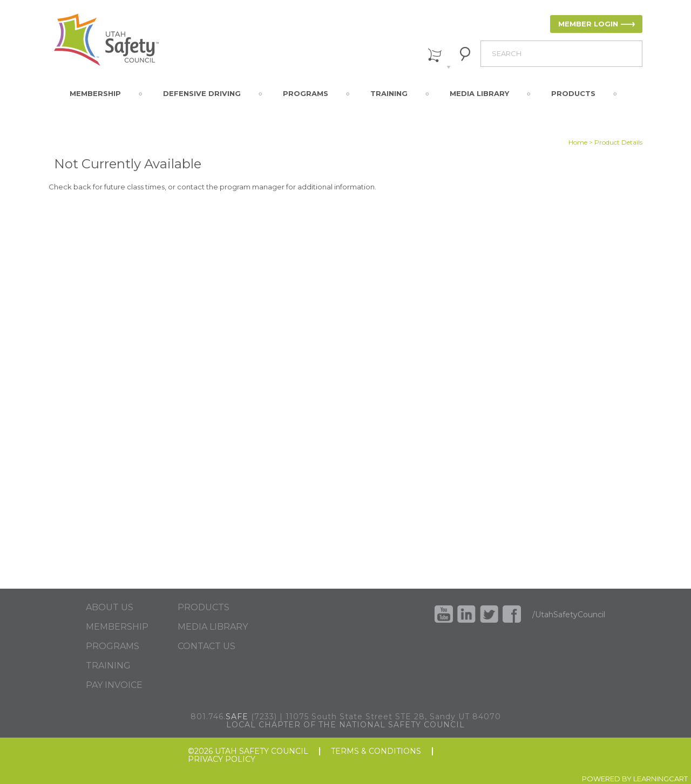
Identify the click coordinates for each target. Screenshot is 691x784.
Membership (95, 93)
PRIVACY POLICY (222, 759)
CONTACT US (206, 646)
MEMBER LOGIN (588, 24)
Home (578, 142)
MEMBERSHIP (117, 627)
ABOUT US (110, 608)
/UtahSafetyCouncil (569, 615)
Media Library (479, 93)
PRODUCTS (204, 608)
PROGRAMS (113, 646)
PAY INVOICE (114, 685)
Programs (306, 93)
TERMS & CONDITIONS (376, 751)
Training (389, 93)
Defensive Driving (202, 93)
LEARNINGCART (660, 779)
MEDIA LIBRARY (213, 627)
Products (573, 93)
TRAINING (108, 666)
